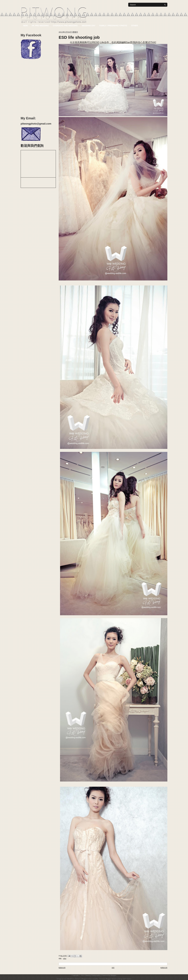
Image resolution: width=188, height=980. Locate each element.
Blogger (113, 976)
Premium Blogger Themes (108, 979)
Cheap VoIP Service (125, 979)
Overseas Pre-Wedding (65, 26)
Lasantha (95, 979)
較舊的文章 (164, 968)
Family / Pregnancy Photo (113, 26)
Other (135, 26)
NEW (25, 26)
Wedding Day (89, 26)
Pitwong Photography (93, 976)
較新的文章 (62, 968)
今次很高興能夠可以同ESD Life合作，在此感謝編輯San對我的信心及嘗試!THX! (113, 42)
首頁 (113, 968)
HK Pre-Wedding (40, 26)
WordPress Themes (74, 979)
